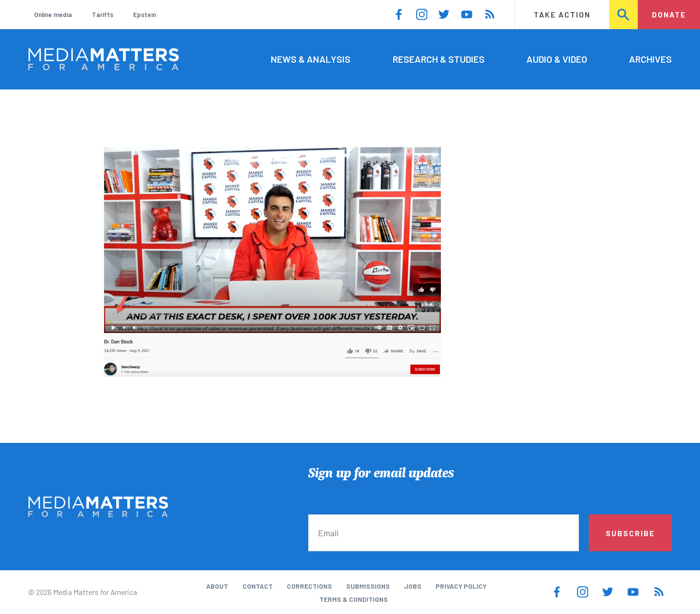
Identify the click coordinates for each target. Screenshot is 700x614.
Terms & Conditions (354, 599)
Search (624, 14)
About (217, 586)
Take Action (562, 14)
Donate (669, 14)
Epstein (145, 14)
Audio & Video (557, 59)
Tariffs (103, 14)
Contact (258, 586)
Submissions (368, 586)
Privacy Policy (461, 586)
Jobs (413, 586)
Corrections (309, 586)
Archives (650, 59)
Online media (53, 14)
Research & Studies (439, 59)
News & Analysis (311, 59)
